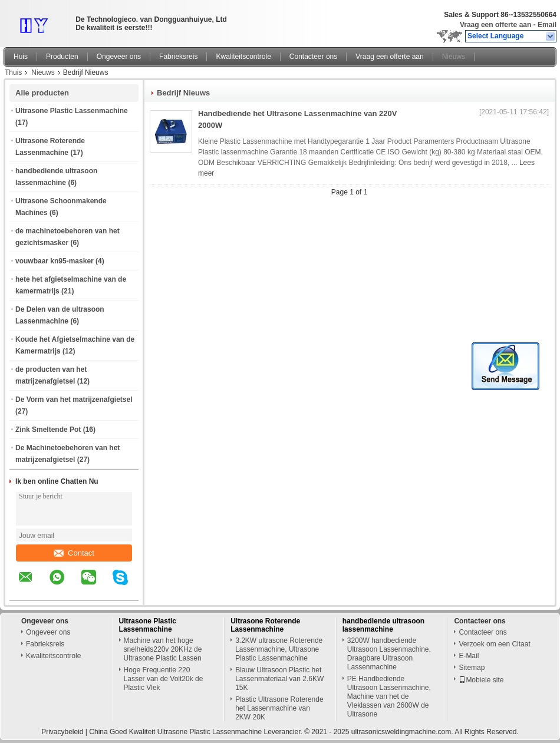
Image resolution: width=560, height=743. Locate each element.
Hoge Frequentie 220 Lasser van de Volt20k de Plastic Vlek (164, 679)
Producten (62, 57)
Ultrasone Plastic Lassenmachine (72, 111)
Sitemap (472, 668)
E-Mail (469, 656)
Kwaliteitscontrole (243, 57)
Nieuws (454, 57)
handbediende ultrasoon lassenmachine (383, 625)
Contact (74, 553)
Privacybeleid (62, 732)
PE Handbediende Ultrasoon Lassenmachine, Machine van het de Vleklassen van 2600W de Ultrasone (389, 696)
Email (547, 25)
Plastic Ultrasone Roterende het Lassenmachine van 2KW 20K (279, 708)
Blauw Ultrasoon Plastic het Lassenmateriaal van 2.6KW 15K (279, 679)
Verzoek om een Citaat (494, 644)
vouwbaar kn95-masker (55, 261)
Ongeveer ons (119, 57)
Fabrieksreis (178, 57)
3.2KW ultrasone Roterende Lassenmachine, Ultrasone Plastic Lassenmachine (279, 649)
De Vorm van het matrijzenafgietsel (74, 399)
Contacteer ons (313, 57)
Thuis (13, 72)
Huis (21, 57)
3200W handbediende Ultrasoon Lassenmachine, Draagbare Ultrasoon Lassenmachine (389, 654)
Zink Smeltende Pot (48, 430)
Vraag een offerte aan (495, 25)
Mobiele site (481, 680)
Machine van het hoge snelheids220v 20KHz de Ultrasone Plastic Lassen (163, 649)
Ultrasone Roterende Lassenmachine (265, 625)
